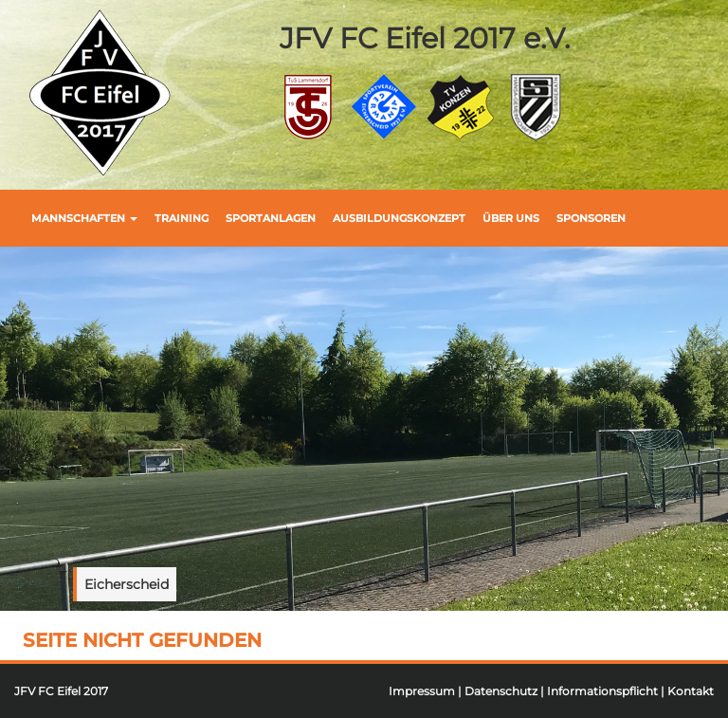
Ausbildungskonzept (399, 218)
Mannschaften (84, 218)
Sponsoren (591, 218)
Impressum (422, 691)
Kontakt (691, 691)
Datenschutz (501, 691)
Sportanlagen (271, 218)
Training (182, 218)
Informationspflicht (602, 691)
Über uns (511, 218)
